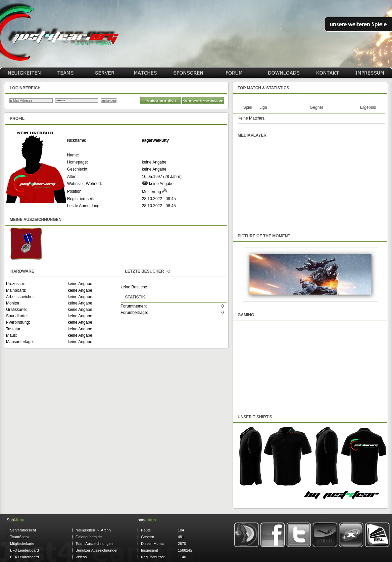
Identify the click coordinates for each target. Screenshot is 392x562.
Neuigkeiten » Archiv (93, 530)
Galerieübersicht (89, 537)
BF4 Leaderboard (24, 557)
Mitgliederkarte (22, 544)
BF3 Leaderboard (24, 550)
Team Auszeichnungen (94, 544)
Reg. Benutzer (153, 557)
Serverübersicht (23, 530)
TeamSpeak (20, 537)
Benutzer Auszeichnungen (97, 550)
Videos (81, 557)
